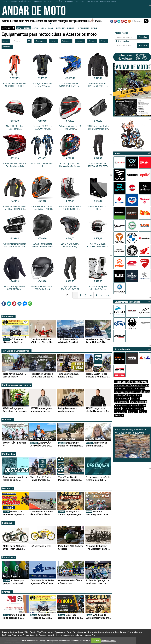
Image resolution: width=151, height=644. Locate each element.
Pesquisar (143, 37)
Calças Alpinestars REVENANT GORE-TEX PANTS (98, 166)
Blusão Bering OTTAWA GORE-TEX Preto (15, 288)
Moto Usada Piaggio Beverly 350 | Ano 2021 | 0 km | (132, 443)
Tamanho (7, 47)
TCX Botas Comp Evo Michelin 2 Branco (98, 288)
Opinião (33, 21)
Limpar (6, 41)
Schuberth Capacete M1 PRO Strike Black (42, 288)
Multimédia (9, 454)
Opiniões (8, 420)
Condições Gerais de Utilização (43, 635)
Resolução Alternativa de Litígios (70, 635)
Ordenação (40, 41)
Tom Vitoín (42, 632)
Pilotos (143, 412)
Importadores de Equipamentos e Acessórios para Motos (130, 405)
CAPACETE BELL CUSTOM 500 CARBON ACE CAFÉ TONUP (98, 246)
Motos (40, 21)
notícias (94, 28)
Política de (109, 641)
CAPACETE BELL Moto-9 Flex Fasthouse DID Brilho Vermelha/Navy (15, 166)
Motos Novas (121, 385)
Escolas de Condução (133, 409)
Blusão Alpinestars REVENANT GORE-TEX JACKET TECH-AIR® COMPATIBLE (98, 87)
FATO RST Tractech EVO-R (42, 165)
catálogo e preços (24, 28)
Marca (54, 41)
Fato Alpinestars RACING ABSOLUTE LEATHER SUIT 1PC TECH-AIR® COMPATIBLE (15, 87)
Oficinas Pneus (122, 399)
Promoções (63, 21)
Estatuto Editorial (135, 632)
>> (108, 295)
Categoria (67, 41)
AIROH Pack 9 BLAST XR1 (98, 208)
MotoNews (8, 316)
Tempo (92, 41)
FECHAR (96, 641)
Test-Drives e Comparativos (16, 351)
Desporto (8, 488)
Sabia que (8, 523)
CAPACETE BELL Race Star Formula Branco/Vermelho (15, 129)
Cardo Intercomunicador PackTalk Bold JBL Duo (15, 245)
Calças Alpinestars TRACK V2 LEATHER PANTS (70, 289)
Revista (98, 21)
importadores (83, 28)
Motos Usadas (122, 382)
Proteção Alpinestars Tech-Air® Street (42, 85)
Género (80, 41)
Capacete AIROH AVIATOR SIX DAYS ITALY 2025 (70, 86)
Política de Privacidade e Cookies (15, 635)
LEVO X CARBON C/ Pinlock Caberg (70, 245)
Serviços (73, 21)
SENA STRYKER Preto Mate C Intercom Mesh (42, 245)
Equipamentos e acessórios (17, 385)
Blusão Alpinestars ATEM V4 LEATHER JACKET (15, 208)
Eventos (6, 21)
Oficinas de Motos (132, 395)
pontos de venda (39, 28)
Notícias (14, 21)
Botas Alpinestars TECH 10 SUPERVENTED (70, 208)
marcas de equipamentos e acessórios (62, 28)
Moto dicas (9, 557)
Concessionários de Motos (128, 392)
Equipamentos (51, 21)
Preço (104, 41)
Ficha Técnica (121, 632)
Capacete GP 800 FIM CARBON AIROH (42, 127)
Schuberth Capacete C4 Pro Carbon (70, 127)
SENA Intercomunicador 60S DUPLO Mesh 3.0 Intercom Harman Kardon (98, 129)
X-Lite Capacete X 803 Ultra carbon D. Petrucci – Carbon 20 (70, 166)
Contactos (109, 632)
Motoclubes (84, 21)
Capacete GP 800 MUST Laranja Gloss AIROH (42, 208)
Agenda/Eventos (139, 382)
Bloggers (133, 412)
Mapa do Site (90, 635)
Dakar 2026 (24, 21)
